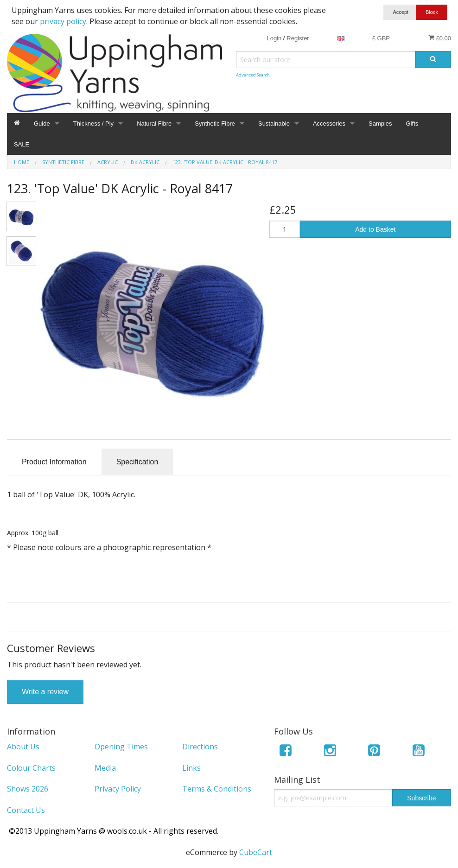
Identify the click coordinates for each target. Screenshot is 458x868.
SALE (22, 144)
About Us (23, 747)
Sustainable (274, 124)
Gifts (412, 124)
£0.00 (440, 38)
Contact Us (26, 810)
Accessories (329, 124)
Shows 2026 (28, 789)
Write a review (45, 692)
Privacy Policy (118, 789)
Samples (380, 124)
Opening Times (121, 747)
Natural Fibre (154, 124)
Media (105, 768)
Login (274, 38)
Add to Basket (375, 229)
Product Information (54, 462)
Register (298, 38)
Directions (200, 747)
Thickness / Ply (93, 124)
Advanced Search (253, 75)
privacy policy (63, 21)
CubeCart (256, 852)
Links (191, 768)
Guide (42, 124)
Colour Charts (31, 768)
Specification (137, 462)
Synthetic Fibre (215, 124)
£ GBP (381, 38)
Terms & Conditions (217, 789)
